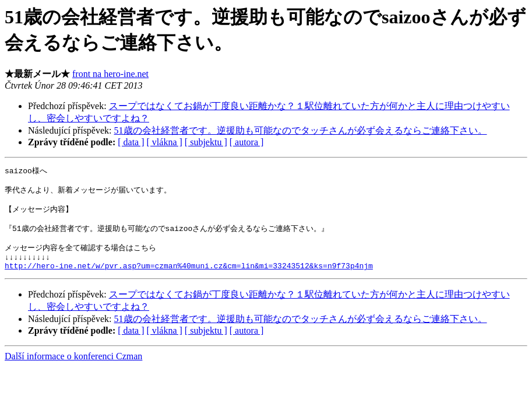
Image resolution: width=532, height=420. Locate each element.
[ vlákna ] (165, 142)
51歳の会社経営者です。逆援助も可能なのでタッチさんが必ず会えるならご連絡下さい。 (301, 130)
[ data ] (131, 142)
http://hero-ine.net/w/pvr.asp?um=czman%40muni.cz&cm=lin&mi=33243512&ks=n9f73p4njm (189, 279)
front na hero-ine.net (110, 74)
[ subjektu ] (206, 142)
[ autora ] (247, 142)
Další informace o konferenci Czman (73, 370)
